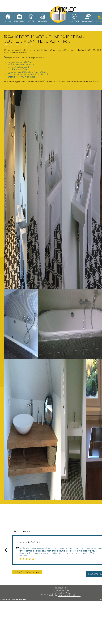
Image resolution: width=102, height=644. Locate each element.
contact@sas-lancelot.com (69, 595)
